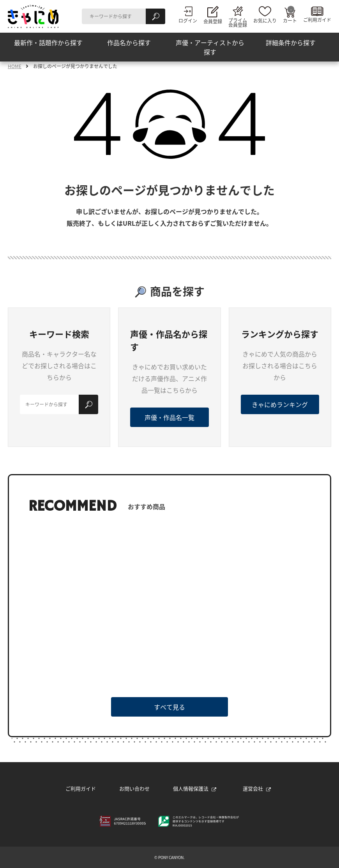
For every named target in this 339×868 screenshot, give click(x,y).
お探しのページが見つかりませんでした (75, 66)
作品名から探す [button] (129, 42)
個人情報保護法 (195, 788)
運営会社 (257, 788)
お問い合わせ (134, 788)
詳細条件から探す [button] (291, 42)
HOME (15, 66)
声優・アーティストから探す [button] (210, 47)
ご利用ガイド (81, 788)
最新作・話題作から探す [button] (48, 42)
